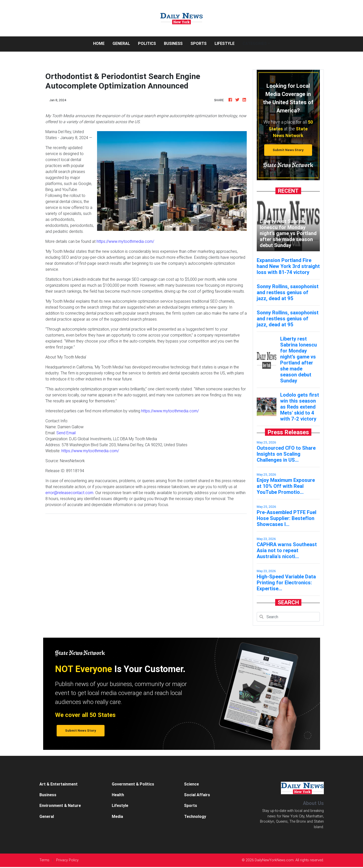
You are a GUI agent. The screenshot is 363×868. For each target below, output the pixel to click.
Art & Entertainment (59, 784)
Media (117, 816)
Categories (255, 43)
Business (173, 43)
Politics (147, 43)
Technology (195, 816)
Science (191, 784)
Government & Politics (133, 784)
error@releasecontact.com (69, 493)
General (121, 43)
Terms (44, 860)
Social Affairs (197, 795)
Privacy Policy (67, 860)
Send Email (66, 433)
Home (101, 43)
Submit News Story (288, 150)
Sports (199, 43)
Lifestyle (225, 43)
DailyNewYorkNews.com (274, 860)
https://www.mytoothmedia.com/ (125, 241)
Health (118, 795)
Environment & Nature (60, 805)
